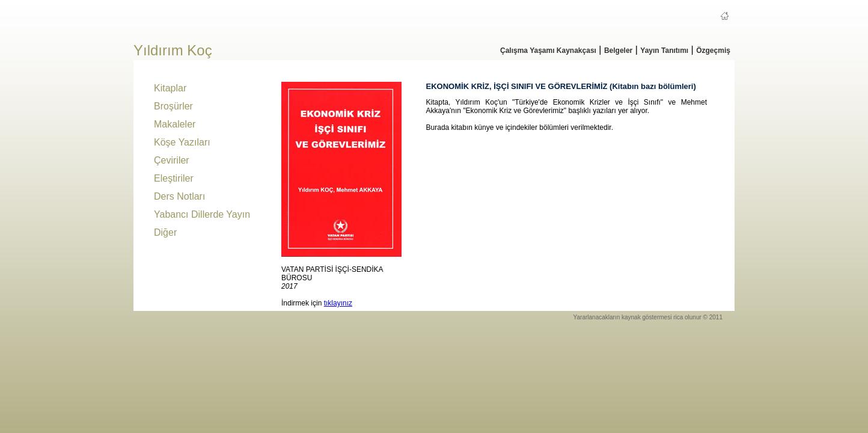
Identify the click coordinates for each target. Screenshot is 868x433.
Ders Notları (179, 196)
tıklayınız (338, 303)
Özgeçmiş (713, 51)
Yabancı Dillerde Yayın (202, 214)
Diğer (165, 232)
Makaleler (175, 124)
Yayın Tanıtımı (664, 51)
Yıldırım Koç (173, 50)
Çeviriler (172, 160)
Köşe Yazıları (182, 142)
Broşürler (173, 106)
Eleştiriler (174, 178)
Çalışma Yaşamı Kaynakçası (548, 51)
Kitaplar (170, 88)
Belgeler (618, 51)
